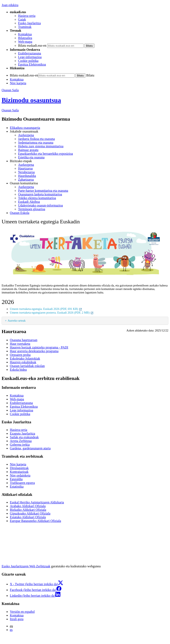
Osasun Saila (10, 90)
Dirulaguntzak (19, 468)
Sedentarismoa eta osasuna (36, 143)
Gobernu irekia (20, 445)
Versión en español (22, 612)
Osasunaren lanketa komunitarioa (40, 194)
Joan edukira (10, 5)
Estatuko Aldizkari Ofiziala (28, 517)
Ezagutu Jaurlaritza (22, 433)
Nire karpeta (18, 83)
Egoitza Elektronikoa (32, 64)
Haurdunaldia (27, 176)
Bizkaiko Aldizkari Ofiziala (28, 510)
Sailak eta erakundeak (24, 437)
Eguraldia (16, 479)
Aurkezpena (26, 135)
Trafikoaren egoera (22, 483)
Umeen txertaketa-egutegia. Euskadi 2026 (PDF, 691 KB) (46, 309)
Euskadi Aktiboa (29, 202)
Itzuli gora (17, 619)
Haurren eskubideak (23, 362)
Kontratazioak (19, 472)
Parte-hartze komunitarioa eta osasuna (43, 191)
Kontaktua (25, 34)
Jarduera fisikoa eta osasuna (36, 139)
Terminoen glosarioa (32, 209)
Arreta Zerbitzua (21, 441)
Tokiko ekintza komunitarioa (37, 198)
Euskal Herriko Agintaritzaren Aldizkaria (37, 502)
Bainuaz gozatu (28, 150)
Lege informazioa (21, 410)
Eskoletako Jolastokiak (25, 358)
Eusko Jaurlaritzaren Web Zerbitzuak (26, 566)
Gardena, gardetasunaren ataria (30, 448)
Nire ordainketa (20, 475)
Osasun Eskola (20, 213)
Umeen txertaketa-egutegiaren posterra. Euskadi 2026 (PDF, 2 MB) (52, 313)
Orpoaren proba (20, 355)
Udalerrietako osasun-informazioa (40, 205)
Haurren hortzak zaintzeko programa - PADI (39, 347)
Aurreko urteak (17, 321)
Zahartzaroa (26, 179)
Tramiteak (25, 27)
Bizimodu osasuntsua (31, 100)
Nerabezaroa (26, 172)
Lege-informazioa (30, 57)
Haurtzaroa (25, 168)
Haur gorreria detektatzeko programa (34, 351)
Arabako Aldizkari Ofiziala (28, 506)
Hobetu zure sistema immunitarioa (41, 146)
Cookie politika (28, 61)
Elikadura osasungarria (25, 128)
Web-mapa (25, 42)
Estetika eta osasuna (31, 157)
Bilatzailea (25, 38)
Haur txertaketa (20, 344)
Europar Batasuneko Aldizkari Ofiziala (35, 521)
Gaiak (22, 19)
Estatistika (17, 486)
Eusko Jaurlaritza (29, 23)
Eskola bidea (18, 370)
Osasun (10, 110)
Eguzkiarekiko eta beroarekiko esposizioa (45, 154)
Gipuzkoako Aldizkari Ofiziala (30, 513)
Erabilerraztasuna (30, 53)
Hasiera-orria (27, 16)
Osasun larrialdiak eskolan (27, 366)
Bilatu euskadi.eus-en (32, 46)
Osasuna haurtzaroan (24, 340)
